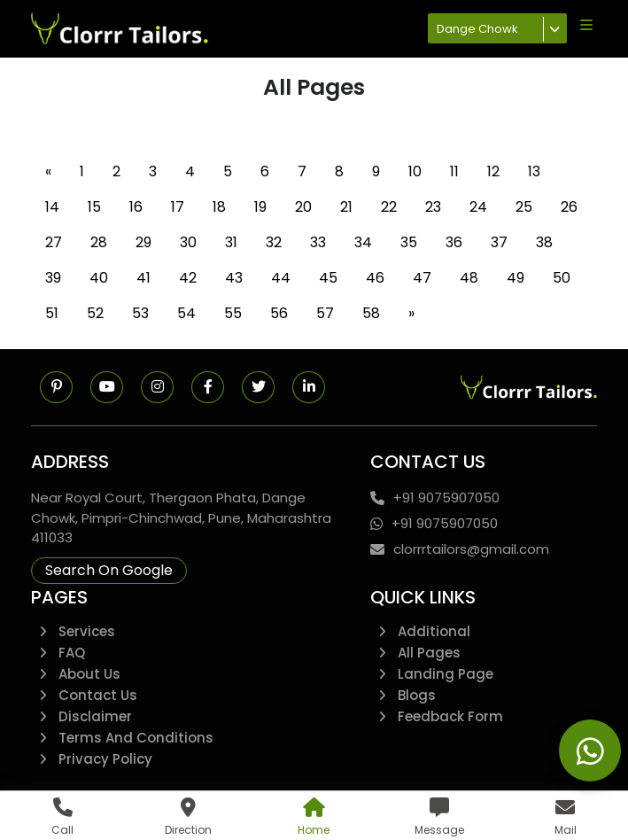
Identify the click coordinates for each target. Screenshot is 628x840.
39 (53, 278)
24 (478, 207)
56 (279, 313)
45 (328, 278)
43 (234, 278)
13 (534, 171)
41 (143, 278)
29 (143, 242)
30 (188, 242)
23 (433, 207)
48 (469, 278)
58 (371, 313)
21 (346, 207)
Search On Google (109, 570)
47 (422, 278)
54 (186, 313)
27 (54, 242)
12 (493, 171)
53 (140, 313)
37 (499, 242)
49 (516, 278)
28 (99, 242)
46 (375, 278)
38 (544, 242)
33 (318, 242)
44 (281, 278)
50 (562, 278)
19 (260, 207)
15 (94, 207)
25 (524, 207)
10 (415, 171)
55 (233, 313)
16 (136, 207)
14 (52, 207)
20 (303, 207)
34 (363, 242)
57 (325, 313)
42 (188, 278)
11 (454, 171)
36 (454, 242)
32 (274, 242)
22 (389, 207)
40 (99, 278)
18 (219, 207)
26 (569, 207)
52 (95, 313)
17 (178, 207)
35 (409, 242)
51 (52, 313)
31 (231, 242)
